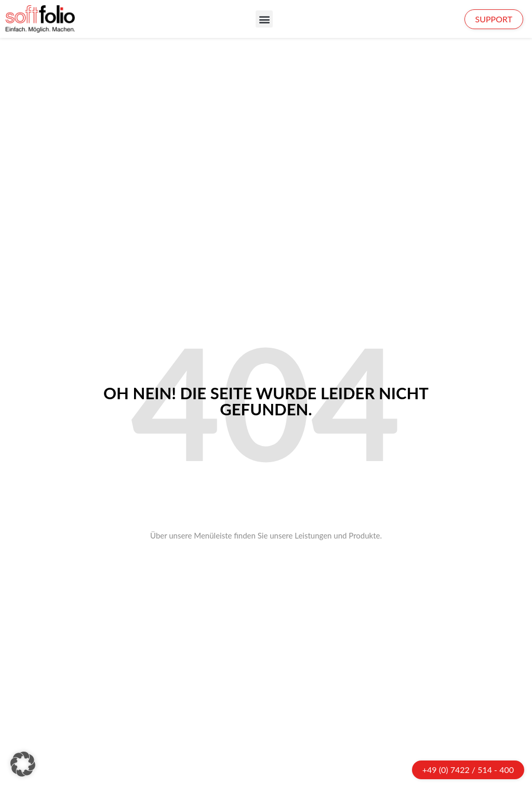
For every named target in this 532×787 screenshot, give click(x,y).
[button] (264, 19)
